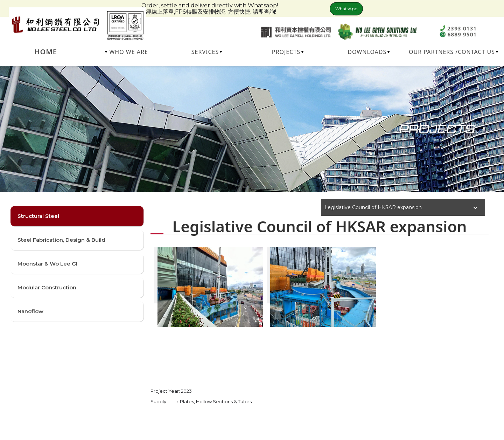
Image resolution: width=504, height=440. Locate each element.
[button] (127, 52)
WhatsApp (346, 9)
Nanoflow (30, 311)
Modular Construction (47, 287)
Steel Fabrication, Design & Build (61, 240)
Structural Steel (38, 216)
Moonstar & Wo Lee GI (47, 264)
